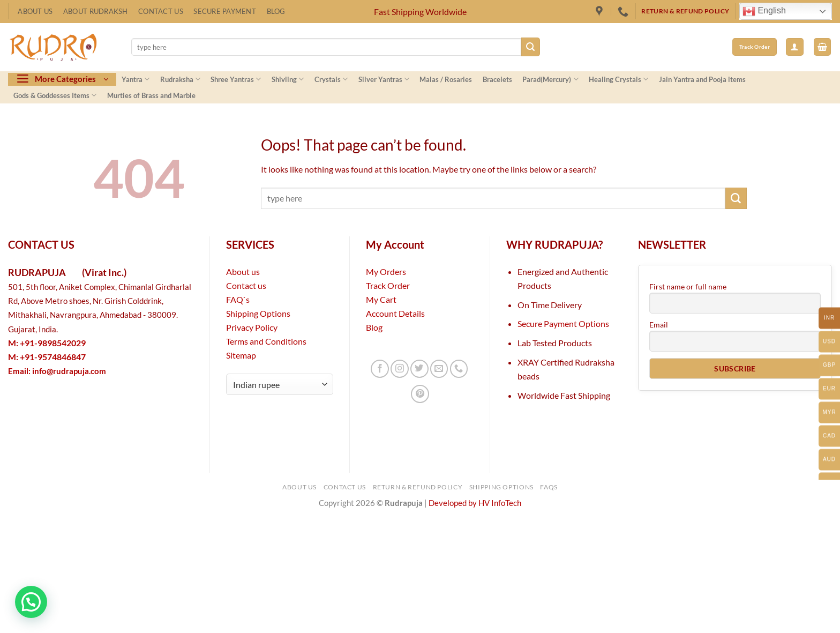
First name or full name (688, 286)
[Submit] (531, 47)
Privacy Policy (252, 327)
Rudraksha (180, 79)
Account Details (395, 313)
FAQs (549, 487)
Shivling (288, 79)
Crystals (331, 79)
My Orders (386, 271)
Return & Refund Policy (418, 487)
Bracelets (497, 79)
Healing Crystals (618, 79)
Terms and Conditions (266, 341)
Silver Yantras (384, 79)
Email (659, 325)
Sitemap (241, 355)
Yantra (136, 79)
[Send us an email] (439, 369)
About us (243, 271)
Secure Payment (225, 11)
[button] (795, 47)
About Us (35, 11)
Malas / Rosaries (446, 79)
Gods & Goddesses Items (55, 95)
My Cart (381, 299)
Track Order (388, 285)
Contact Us (161, 11)
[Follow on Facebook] (380, 369)
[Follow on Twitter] (419, 369)
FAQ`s (238, 299)
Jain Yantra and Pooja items (702, 79)
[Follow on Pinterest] (420, 394)
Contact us (246, 285)
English (764, 11)
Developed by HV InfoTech (475, 503)
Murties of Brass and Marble (151, 95)
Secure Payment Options (563, 323)
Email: (57, 371)
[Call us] (459, 369)
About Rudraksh (96, 11)
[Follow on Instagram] (400, 369)
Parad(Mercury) (550, 79)
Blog (276, 11)
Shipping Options (258, 313)
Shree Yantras (236, 79)
